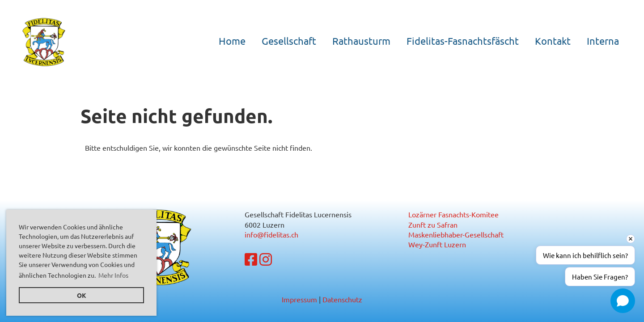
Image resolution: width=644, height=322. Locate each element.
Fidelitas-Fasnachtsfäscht (463, 41)
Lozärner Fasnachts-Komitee (453, 214)
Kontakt (553, 41)
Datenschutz (342, 299)
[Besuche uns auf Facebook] (251, 259)
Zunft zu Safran (433, 225)
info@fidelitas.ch (271, 234)
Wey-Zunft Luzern (437, 244)
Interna (603, 41)
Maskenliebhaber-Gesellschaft (456, 234)
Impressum (299, 299)
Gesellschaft (289, 41)
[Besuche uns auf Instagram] (266, 259)
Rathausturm (361, 41)
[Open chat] (623, 301)
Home (232, 41)
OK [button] (82, 295)
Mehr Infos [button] (113, 275)
